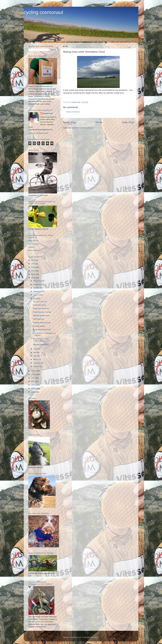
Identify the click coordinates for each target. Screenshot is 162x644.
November (38, 284)
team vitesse (33, 241)
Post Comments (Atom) (83, 128)
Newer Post (70, 122)
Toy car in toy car (40, 302)
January (37, 366)
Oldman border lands (41, 316)
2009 (33, 388)
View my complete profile (38, 133)
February (37, 363)
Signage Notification (41, 344)
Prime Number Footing (42, 312)
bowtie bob (48, 113)
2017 (33, 271)
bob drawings (34, 244)
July (35, 298)
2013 (33, 374)
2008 (33, 392)
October (37, 288)
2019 (33, 264)
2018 (33, 267)
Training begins (39, 326)
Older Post (128, 122)
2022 (33, 260)
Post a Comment (73, 112)
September (38, 291)
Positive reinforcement (42, 323)
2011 (33, 381)
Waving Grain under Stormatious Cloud (41, 340)
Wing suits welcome (41, 308)
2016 (33, 274)
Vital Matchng (38, 319)
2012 (33, 378)
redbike (31, 247)
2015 (33, 278)
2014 (33, 371)
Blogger (95, 637)
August (36, 295)
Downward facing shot (42, 330)
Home (99, 122)
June (36, 349)
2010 (33, 385)
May (35, 352)
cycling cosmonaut (43, 12)
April (35, 356)
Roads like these (39, 305)
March (36, 359)
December (38, 281)
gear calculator (34, 250)
